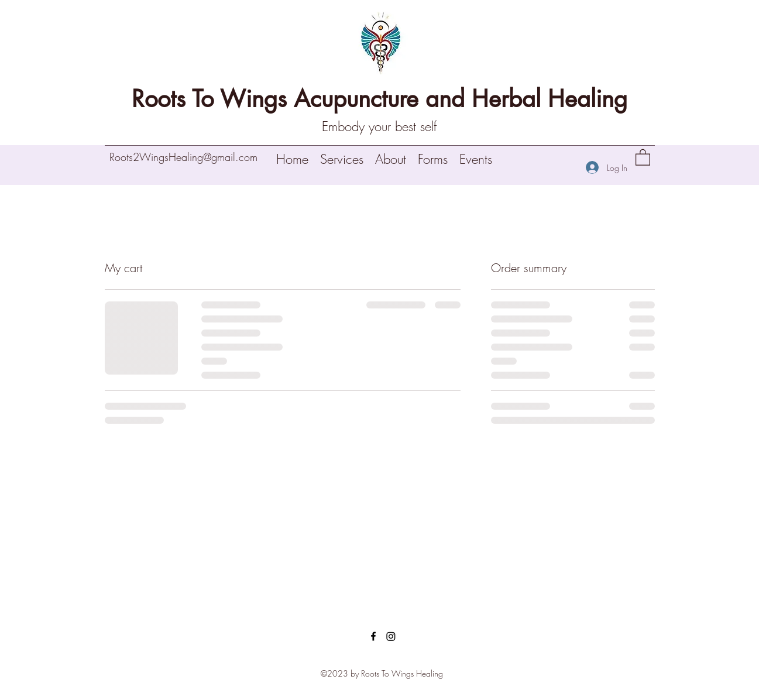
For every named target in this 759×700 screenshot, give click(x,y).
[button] (643, 157)
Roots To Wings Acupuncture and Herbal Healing (379, 99)
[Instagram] (391, 636)
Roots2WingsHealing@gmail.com (183, 157)
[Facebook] (373, 636)
